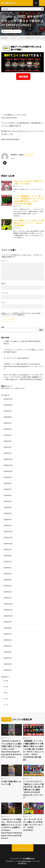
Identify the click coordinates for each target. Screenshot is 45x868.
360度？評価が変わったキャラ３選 (11, 783)
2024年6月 (8, 495)
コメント (4, 261)
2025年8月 (8, 417)
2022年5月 (8, 646)
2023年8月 (8, 556)
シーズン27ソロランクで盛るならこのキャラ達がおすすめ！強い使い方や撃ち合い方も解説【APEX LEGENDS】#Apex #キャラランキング (33, 789)
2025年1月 (8, 453)
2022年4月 (8, 652)
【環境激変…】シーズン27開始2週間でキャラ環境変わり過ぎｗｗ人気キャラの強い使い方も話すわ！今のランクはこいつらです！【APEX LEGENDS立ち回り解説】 (33, 750)
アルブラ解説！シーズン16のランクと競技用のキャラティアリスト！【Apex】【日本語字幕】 (28, 223)
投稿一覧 (28, 155)
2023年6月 (8, 568)
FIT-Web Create (25, 861)
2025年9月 (8, 411)
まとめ (6, 681)
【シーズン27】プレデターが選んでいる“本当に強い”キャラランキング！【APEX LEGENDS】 (33, 825)
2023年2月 (8, 592)
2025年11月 (8, 399)
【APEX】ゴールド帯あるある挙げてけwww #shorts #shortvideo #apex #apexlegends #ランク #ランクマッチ (24, 366)
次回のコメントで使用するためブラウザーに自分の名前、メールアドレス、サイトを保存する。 (22, 314)
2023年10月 (8, 544)
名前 (4, 284)
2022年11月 (8, 610)
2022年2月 (8, 664)
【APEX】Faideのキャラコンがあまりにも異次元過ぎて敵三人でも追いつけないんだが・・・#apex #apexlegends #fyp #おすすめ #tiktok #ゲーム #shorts (11, 749)
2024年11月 (8, 465)
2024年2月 (8, 520)
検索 (3, 327)
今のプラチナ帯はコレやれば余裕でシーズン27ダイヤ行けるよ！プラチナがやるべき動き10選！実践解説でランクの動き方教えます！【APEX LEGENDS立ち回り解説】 (23, 377)
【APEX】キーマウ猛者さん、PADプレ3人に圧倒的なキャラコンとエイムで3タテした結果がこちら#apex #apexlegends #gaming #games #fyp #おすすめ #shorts (12, 829)
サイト (4, 302)
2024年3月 (8, 513)
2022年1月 (8, 670)
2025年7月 (8, 423)
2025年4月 (8, 441)
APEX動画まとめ (29, 858)
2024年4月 (8, 507)
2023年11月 (8, 538)
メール (4, 293)
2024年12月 (8, 459)
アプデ (6, 687)
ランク (6, 705)
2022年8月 (8, 628)
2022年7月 (8, 634)
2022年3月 (8, 658)
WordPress (22, 863)
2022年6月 (8, 640)
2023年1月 (8, 598)
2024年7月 (8, 489)
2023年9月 (8, 550)
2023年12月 (8, 532)
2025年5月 (8, 435)
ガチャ (6, 693)
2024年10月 (8, 471)
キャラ (17, 31)
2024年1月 (8, 525)
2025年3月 (8, 447)
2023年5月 (8, 574)
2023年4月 (8, 580)
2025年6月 (8, 429)
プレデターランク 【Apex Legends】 (16, 358)
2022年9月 (8, 622)
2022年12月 (8, 604)
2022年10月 (8, 616)
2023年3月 (8, 586)
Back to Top (22, 848)
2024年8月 (8, 483)
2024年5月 (8, 501)
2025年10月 (8, 405)
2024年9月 (8, 477)
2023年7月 (8, 562)
